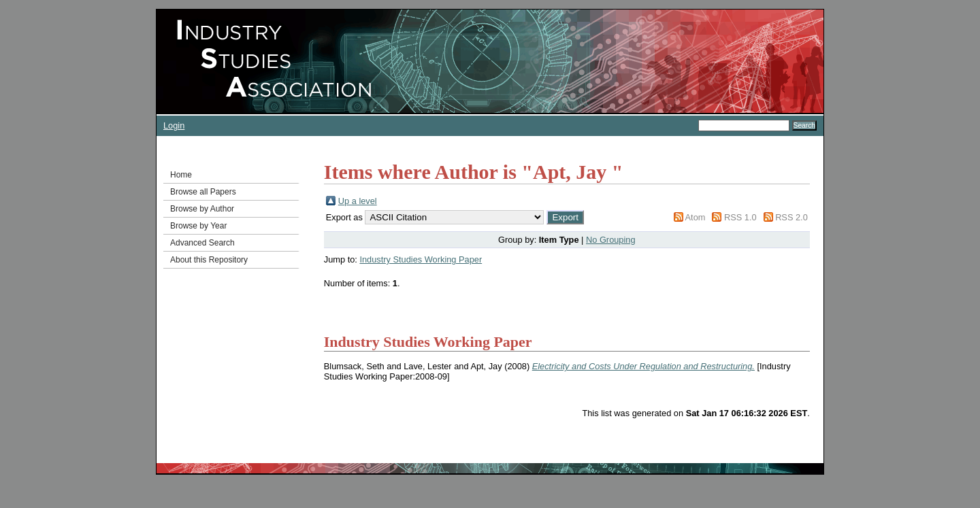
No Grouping (611, 240)
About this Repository (209, 260)
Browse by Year (198, 226)
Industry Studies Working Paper (421, 259)
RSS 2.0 (791, 217)
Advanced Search (202, 243)
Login (174, 125)
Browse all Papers (203, 192)
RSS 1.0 (740, 217)
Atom (696, 217)
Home (181, 175)
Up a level (358, 201)
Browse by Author (202, 209)
